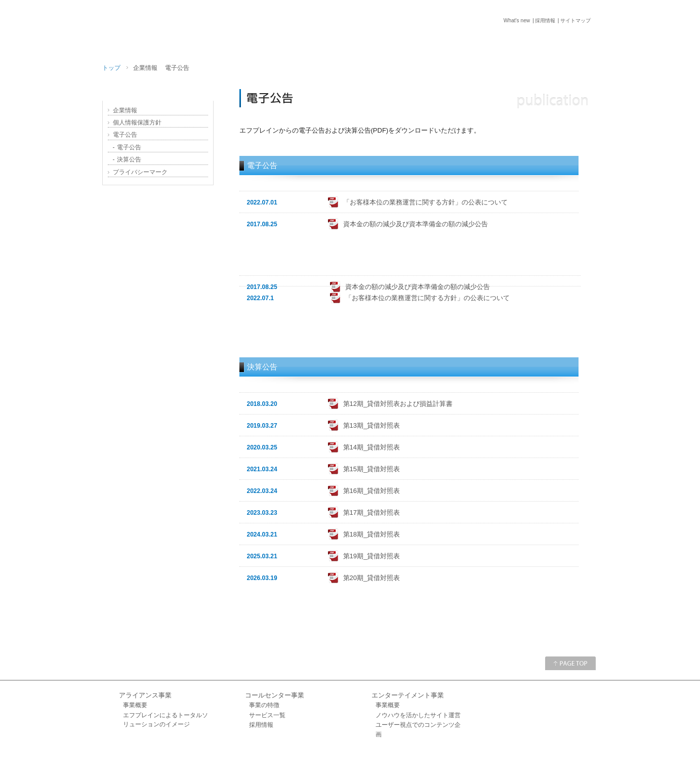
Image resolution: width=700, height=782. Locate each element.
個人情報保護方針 (137, 122)
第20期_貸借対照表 (372, 578)
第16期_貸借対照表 (372, 491)
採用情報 (542, 20)
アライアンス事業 (145, 695)
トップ (111, 68)
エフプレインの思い (158, 209)
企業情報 (496, 41)
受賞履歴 (158, 295)
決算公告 (127, 159)
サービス (437, 41)
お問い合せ (562, 41)
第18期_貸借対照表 (372, 534)
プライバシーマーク (140, 172)
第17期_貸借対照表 (372, 512)
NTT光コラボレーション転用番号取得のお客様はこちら (158, 338)
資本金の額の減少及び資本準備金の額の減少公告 (416, 224)
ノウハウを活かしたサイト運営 (418, 715)
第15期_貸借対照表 (372, 469)
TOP (383, 41)
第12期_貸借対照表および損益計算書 (398, 404)
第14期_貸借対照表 (372, 447)
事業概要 (135, 705)
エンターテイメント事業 (408, 695)
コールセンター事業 (275, 695)
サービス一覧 (267, 715)
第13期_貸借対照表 (372, 425)
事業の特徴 (264, 705)
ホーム (358, 761)
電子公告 (125, 135)
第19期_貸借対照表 (372, 556)
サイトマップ (575, 20)
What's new (510, 20)
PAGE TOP (570, 663)
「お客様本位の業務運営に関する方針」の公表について (425, 202)
